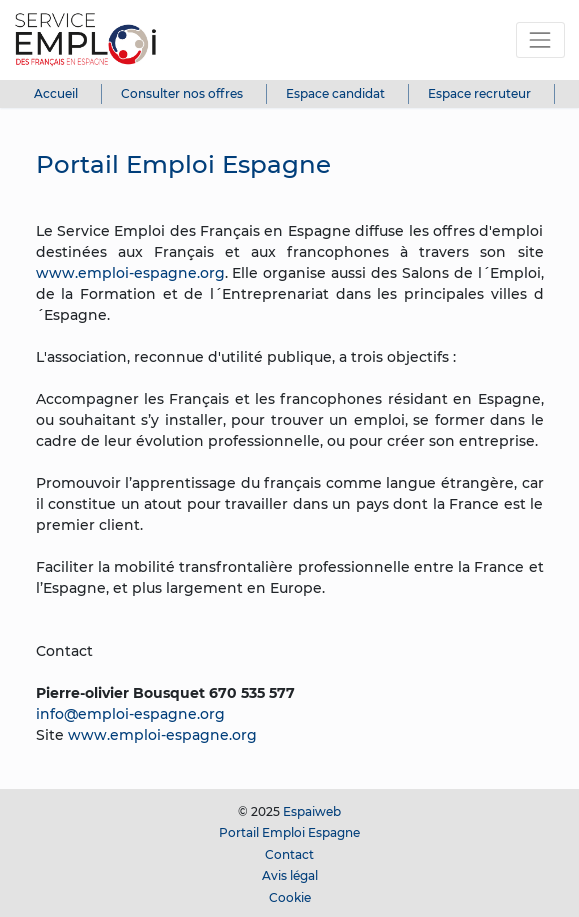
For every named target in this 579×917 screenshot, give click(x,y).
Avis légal (290, 875)
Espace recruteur (479, 93)
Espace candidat (335, 93)
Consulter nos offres (182, 93)
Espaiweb (312, 811)
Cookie (290, 897)
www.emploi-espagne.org (130, 273)
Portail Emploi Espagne (289, 832)
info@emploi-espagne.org (130, 714)
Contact (289, 854)
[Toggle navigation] (540, 39)
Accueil (56, 93)
